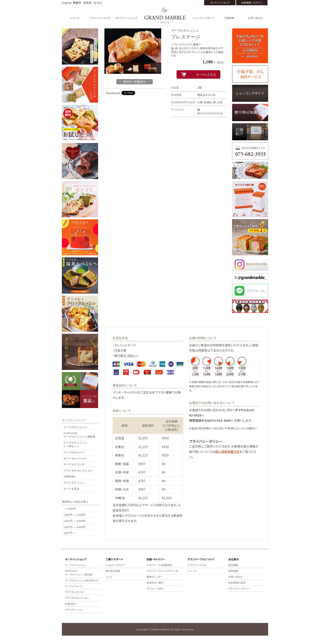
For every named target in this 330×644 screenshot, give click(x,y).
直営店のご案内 (155, 583)
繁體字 (77, 3)
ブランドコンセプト (101, 18)
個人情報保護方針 (227, 452)
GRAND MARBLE (165, 15)
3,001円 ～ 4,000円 (75, 527)
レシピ (109, 577)
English (67, 3)
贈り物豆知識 (113, 571)
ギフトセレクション (75, 458)
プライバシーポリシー (240, 588)
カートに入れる (206, 74)
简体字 (88, 3)
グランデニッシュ (74, 483)
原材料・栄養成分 (135, 82)
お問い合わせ (255, 18)
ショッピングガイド (204, 18)
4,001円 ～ (70, 533)
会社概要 (233, 565)
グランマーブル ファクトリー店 (162, 571)
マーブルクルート (74, 452)
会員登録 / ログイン (252, 3)
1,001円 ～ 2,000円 (75, 515)
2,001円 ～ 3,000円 (75, 521)
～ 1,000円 (70, 509)
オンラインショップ (220, 3)
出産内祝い (70, 477)
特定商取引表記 (237, 583)
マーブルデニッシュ (75, 427)
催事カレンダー (155, 577)
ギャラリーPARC (155, 588)
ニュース (75, 18)
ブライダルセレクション (78, 470)
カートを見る (71, 489)
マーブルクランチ (74, 464)
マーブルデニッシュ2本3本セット (82, 580)
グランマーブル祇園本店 (159, 565)
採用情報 (233, 571)
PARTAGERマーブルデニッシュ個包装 (79, 435)
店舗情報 (229, 18)
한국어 (98, 3)
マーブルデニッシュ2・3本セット (75, 445)
